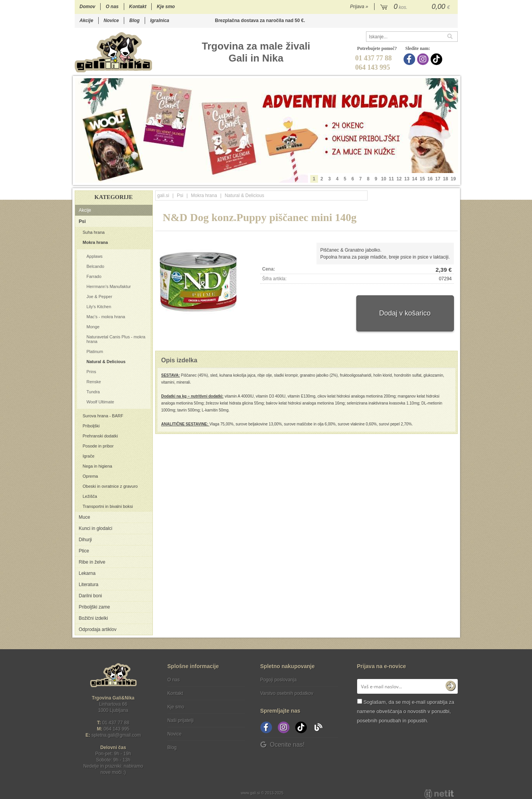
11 (391, 179)
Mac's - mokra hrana (106, 317)
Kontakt (138, 7)
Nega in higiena (98, 466)
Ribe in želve (92, 562)
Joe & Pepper (100, 297)
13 (407, 179)
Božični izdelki (93, 618)
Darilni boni (91, 596)
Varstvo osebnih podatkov (287, 693)
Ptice (84, 551)
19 (453, 179)
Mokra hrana (95, 242)
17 (438, 179)
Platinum (95, 351)
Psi (82, 221)
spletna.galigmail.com (116, 735)
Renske (94, 382)
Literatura (89, 585)
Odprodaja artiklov (98, 629)
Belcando (96, 266)
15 (422, 179)
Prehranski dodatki (100, 436)
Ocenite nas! (283, 745)
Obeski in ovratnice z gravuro (110, 486)
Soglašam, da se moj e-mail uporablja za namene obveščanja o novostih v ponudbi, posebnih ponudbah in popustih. (406, 711)
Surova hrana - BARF (103, 416)
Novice (111, 21)
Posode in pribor (98, 446)
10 (384, 179)
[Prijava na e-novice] (450, 686)
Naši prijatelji (181, 720)
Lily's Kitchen (99, 307)
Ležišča (90, 496)
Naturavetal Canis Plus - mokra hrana (116, 339)
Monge (93, 327)
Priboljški (91, 426)
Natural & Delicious (106, 362)
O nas (112, 7)
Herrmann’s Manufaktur (109, 286)
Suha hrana (94, 232)
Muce (85, 517)
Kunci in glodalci (96, 528)
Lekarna (87, 573)
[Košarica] (416, 7)
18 (446, 179)
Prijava (359, 7)
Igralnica (160, 21)
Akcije (86, 21)
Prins (92, 372)
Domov (88, 7)
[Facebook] (410, 59)
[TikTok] (437, 59)
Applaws (95, 256)
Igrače (89, 456)
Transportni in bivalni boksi (108, 506)
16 (430, 179)
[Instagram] (424, 59)
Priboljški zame (95, 607)
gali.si (163, 195)
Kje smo (166, 7)
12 (399, 179)
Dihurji (86, 540)
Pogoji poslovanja (279, 680)
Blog (134, 21)
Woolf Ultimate (100, 402)
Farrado (94, 276)
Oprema (91, 476)
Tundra (93, 392)
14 (415, 179)
